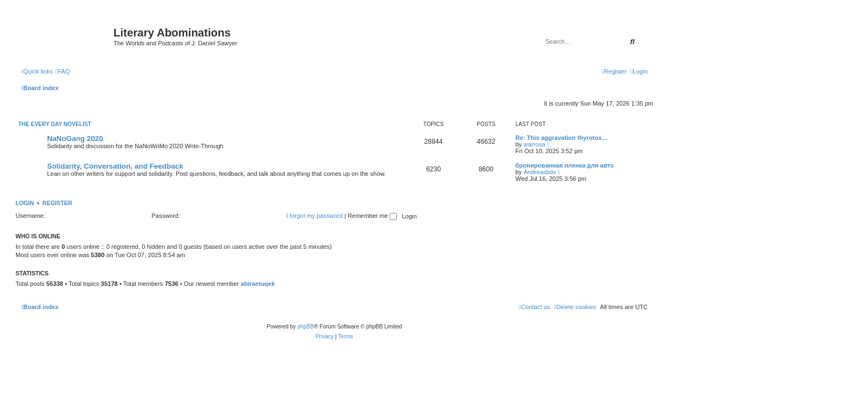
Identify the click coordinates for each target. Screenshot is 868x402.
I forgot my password (314, 216)
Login (25, 203)
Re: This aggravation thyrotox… (562, 138)
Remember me (372, 216)
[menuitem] (63, 71)
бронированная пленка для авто (565, 165)
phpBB (306, 327)
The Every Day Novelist (55, 124)
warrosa (534, 144)
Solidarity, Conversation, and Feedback (115, 166)
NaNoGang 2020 (75, 139)
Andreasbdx (540, 172)
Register (58, 203)
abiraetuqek (258, 284)
